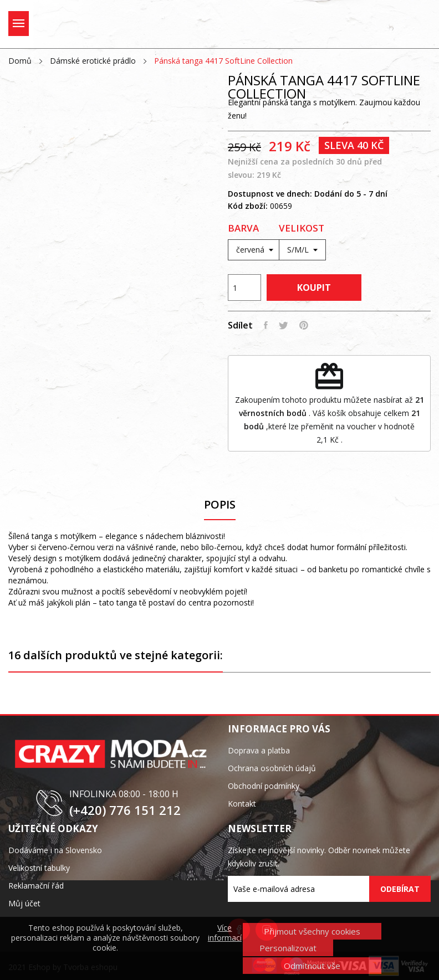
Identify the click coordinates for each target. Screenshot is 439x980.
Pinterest (304, 325)
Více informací (225, 933)
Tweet (284, 325)
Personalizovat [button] (288, 948)
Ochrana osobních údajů (272, 768)
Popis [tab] (220, 505)
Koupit (314, 288)
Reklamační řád (36, 886)
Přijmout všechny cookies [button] (312, 931)
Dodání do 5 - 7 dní (351, 194)
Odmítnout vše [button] (312, 966)
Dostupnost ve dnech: (270, 194)
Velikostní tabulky (39, 868)
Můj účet (24, 903)
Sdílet (266, 325)
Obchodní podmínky (264, 786)
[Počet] (244, 288)
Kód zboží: (248, 206)
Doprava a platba (259, 750)
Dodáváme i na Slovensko (55, 850)
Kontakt (242, 804)
